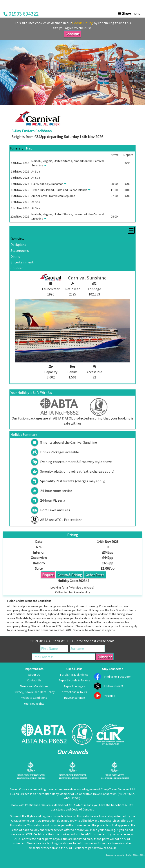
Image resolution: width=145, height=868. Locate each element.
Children (17, 268)
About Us (34, 675)
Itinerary (17, 148)
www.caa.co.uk (106, 848)
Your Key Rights (34, 704)
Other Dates (95, 575)
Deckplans (18, 245)
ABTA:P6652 (126, 794)
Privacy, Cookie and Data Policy (34, 692)
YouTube (110, 696)
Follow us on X (114, 686)
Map (29, 148)
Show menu (129, 14)
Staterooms (20, 250)
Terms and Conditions (34, 686)
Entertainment (22, 262)
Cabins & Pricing (70, 575)
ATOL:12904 (72, 798)
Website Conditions (34, 698)
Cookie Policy (82, 23)
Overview (17, 239)
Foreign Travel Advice (74, 675)
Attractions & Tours (74, 692)
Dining (15, 256)
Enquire (48, 575)
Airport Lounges (74, 686)
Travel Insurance (74, 698)
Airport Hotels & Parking (74, 680)
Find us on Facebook (118, 677)
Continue (73, 34)
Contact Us (34, 680)
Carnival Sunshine (87, 278)
